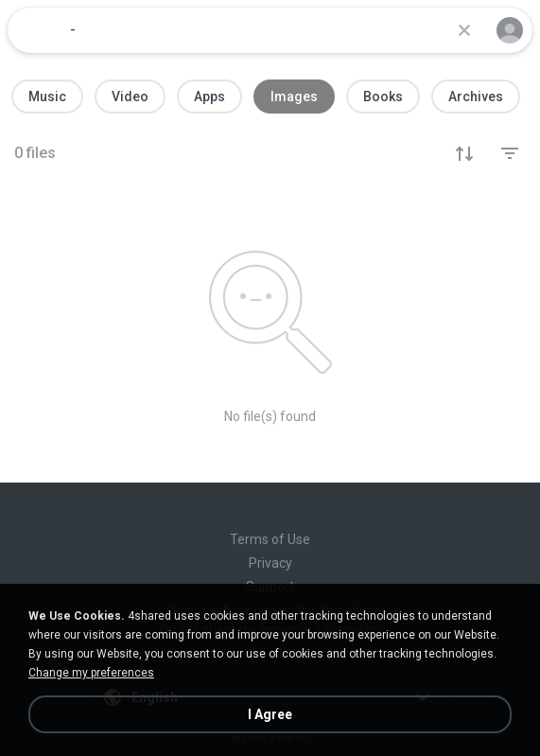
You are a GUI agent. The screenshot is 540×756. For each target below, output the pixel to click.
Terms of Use (270, 539)
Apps (209, 97)
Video (130, 97)
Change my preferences (91, 673)
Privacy (270, 563)
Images (294, 97)
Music (47, 97)
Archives (476, 97)
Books (383, 97)
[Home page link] (36, 30)
